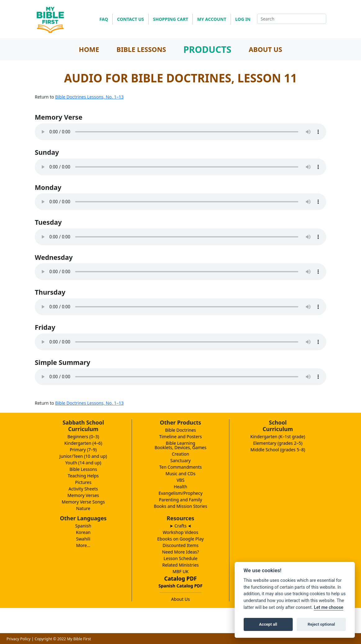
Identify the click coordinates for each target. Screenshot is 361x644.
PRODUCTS (207, 49)
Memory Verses (83, 495)
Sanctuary (180, 460)
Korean (83, 532)
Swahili (83, 539)
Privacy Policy (18, 639)
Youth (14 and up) (83, 463)
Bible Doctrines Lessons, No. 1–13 (90, 97)
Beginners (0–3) (83, 437)
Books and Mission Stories (181, 506)
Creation (181, 454)
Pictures (83, 482)
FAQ (104, 19)
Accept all (268, 624)
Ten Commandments (180, 467)
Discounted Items (181, 545)
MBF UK (181, 571)
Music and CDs (180, 474)
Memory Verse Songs (83, 502)
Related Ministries (181, 565)
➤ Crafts (180, 526)
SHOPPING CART (171, 19)
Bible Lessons (83, 469)
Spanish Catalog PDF (181, 586)
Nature (83, 508)
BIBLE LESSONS (141, 49)
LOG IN (243, 19)
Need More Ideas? (180, 552)
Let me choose (329, 607)
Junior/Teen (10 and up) (83, 456)
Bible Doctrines (181, 430)
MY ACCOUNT (212, 19)
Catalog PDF (180, 578)
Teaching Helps (83, 476)
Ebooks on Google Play (181, 539)
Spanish (83, 526)
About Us (180, 599)
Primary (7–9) (83, 450)
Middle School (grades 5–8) (278, 450)
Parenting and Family (180, 500)
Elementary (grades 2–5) (278, 443)
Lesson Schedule (180, 558)
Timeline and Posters (181, 437)
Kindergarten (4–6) (83, 443)
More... (83, 545)
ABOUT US (265, 49)
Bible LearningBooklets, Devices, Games (180, 445)
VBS (180, 480)
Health (180, 487)
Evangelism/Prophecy (181, 493)
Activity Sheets (83, 489)
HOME (89, 49)
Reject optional (321, 624)
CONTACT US (131, 19)
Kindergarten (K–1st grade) (278, 437)
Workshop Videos (180, 532)
